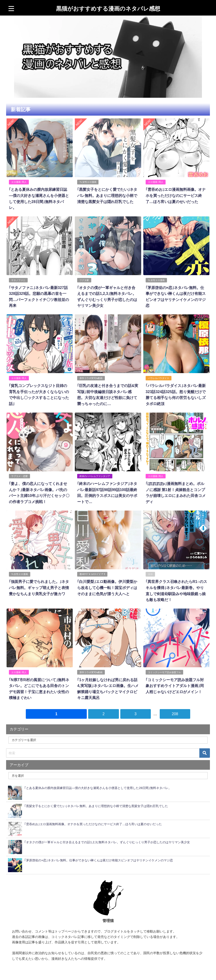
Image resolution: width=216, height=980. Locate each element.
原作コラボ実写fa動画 (91, 377)
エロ (150, 573)
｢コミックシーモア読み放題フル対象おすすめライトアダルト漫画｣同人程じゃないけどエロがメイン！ (174, 684)
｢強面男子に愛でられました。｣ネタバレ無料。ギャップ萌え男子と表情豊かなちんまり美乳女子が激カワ (39, 586)
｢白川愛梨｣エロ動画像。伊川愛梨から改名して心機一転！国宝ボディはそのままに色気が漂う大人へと (107, 586)
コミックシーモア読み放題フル (164, 671)
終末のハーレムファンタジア (95, 475)
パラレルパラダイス (158, 377)
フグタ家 (84, 280)
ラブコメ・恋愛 (19, 475)
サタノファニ (18, 280)
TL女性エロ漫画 (88, 182)
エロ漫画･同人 (19, 182)
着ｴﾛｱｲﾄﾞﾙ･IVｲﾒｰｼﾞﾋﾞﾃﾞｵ (92, 573)
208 (175, 712)
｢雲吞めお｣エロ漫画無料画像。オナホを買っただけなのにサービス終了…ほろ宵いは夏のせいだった (175, 195)
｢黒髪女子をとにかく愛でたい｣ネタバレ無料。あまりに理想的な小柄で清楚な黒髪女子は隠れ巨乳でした (107, 195)
